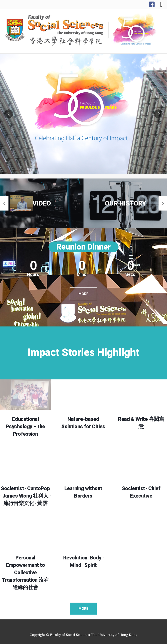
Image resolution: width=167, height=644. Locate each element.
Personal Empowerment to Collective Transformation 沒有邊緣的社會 (26, 573)
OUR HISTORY (125, 203)
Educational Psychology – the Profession (25, 427)
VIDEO (42, 203)
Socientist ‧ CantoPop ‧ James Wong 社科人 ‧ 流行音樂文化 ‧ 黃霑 (25, 496)
